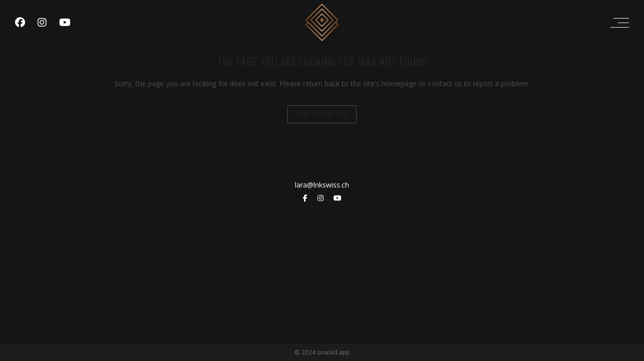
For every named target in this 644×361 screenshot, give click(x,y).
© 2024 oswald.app (322, 352)
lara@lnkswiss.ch (322, 185)
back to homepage (322, 114)
